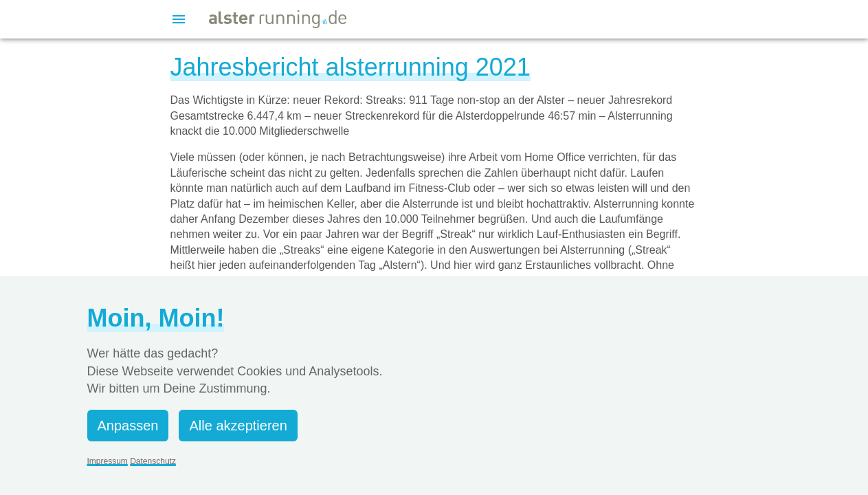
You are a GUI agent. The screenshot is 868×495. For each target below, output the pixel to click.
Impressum (108, 461)
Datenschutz (153, 461)
